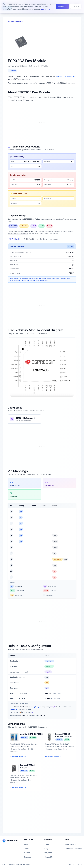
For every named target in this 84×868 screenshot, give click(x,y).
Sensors (27, 857)
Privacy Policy (70, 844)
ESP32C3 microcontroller (66, 76)
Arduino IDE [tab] (15, 239)
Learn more (46, 4)
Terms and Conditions (73, 849)
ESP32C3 (12, 71)
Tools (26, 849)
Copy (70, 246)
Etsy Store (48, 853)
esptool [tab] (54, 239)
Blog (26, 844)
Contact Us (49, 857)
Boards (27, 853)
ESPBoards (11, 864)
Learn (7, 8)
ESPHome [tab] (42, 239)
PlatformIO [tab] (29, 239)
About (47, 844)
